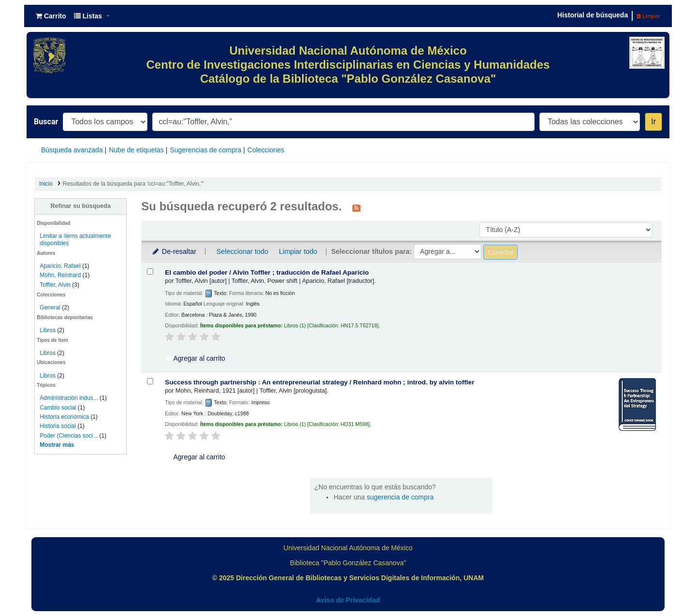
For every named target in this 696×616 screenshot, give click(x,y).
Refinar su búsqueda (80, 206)
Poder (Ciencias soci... (69, 436)
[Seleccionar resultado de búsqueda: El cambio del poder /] (150, 271)
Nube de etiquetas (136, 150)
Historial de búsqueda (593, 15)
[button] (51, 16)
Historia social (58, 426)
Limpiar (648, 16)
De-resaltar (174, 251)
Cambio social (58, 408)
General (51, 308)
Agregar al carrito (195, 358)
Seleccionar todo (242, 251)
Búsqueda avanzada (72, 150)
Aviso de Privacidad (348, 600)
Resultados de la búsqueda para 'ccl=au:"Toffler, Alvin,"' (133, 184)
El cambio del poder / (267, 272)
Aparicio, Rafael (60, 266)
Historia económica (64, 417)
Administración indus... (69, 398)
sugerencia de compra (400, 497)
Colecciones (266, 150)
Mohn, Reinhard (60, 275)
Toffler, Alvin (55, 285)
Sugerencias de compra (205, 150)
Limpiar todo (298, 251)
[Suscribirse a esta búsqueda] (356, 207)
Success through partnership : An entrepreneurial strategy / (319, 382)
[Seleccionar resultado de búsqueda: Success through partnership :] (150, 381)
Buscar (46, 122)
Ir (653, 122)
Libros (48, 330)
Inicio (46, 184)
